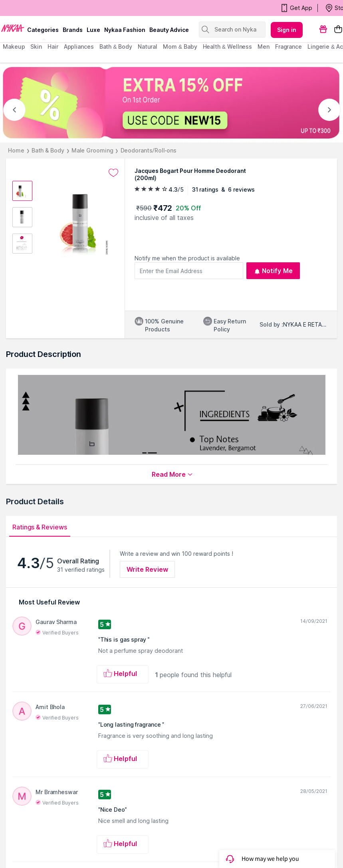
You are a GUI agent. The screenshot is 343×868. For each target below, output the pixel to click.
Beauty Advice (169, 30)
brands (73, 30)
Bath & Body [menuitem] (116, 47)
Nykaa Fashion (125, 30)
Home (16, 150)
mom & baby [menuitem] (180, 47)
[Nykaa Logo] (13, 28)
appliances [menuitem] (79, 47)
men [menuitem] (264, 47)
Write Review (147, 569)
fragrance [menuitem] (288, 47)
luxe (93, 30)
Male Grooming (92, 150)
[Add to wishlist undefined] (113, 173)
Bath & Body (48, 150)
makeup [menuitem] (14, 47)
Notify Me (273, 271)
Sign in (287, 30)
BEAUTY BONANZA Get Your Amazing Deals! (67, 8)
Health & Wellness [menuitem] (228, 47)
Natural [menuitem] (148, 47)
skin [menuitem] (36, 47)
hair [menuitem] (53, 47)
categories (43, 30)
